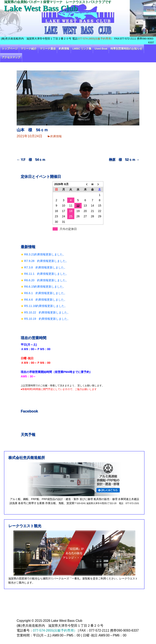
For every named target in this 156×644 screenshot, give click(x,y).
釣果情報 (64, 49)
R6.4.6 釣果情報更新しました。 (45, 300)
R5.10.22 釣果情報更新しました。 (47, 312)
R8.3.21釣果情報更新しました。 (45, 254)
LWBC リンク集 (82, 49)
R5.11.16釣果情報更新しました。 (46, 306)
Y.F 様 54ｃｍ (31, 160)
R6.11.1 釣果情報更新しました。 (46, 274)
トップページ (10, 49)
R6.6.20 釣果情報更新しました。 (46, 280)
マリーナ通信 (48, 49)
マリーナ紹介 (29, 49)
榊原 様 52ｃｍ (124, 160)
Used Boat (101, 49)
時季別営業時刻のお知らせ (126, 49)
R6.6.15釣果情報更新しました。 (45, 287)
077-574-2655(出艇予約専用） (96, 39)
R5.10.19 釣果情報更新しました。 (47, 319)
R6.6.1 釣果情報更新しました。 (45, 293)
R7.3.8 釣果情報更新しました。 (45, 267)
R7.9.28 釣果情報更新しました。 (46, 261)
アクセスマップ (11, 57)
